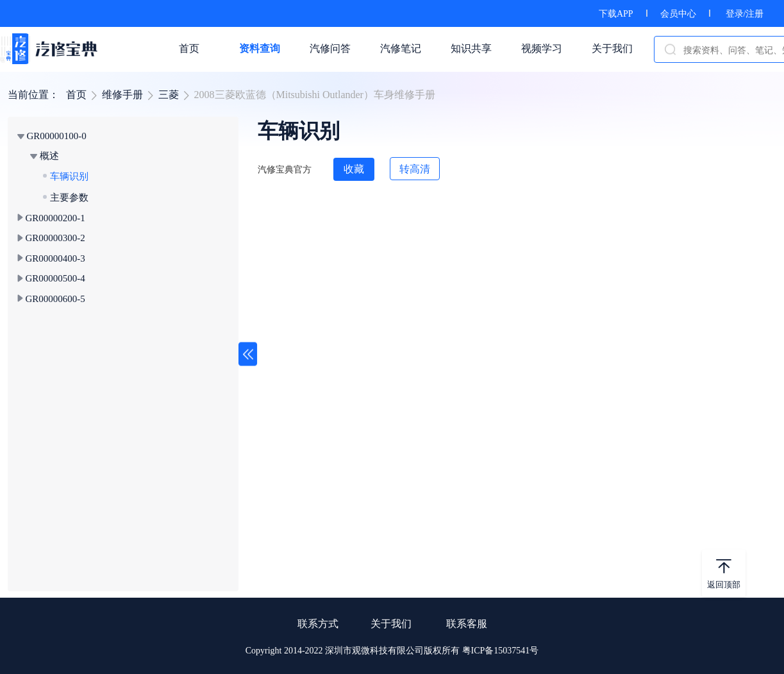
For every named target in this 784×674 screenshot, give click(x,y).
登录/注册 (745, 14)
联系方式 (318, 624)
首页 (76, 95)
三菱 (169, 95)
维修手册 (122, 95)
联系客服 (467, 624)
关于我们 (391, 624)
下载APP (616, 14)
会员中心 (678, 14)
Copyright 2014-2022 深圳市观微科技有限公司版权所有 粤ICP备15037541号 (392, 651)
